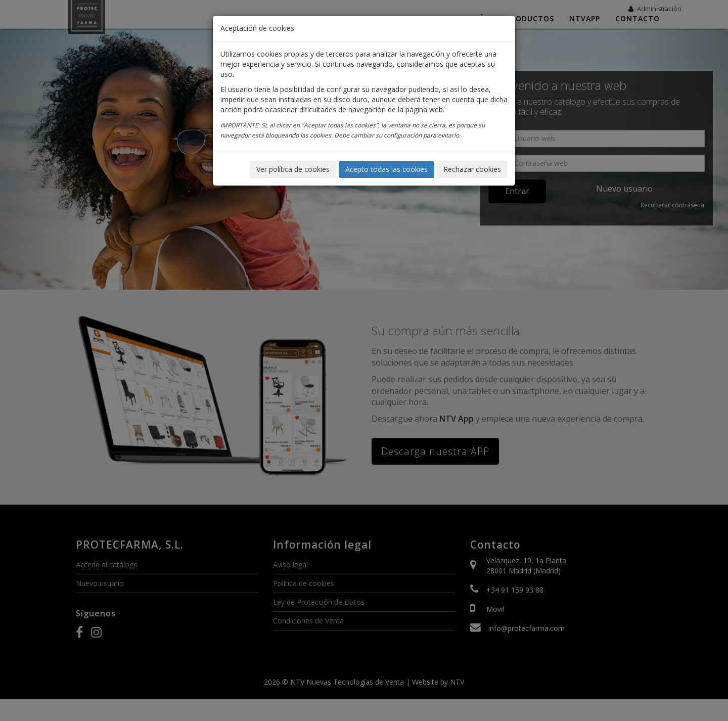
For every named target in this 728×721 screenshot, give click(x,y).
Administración (655, 9)
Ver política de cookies (293, 169)
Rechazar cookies (472, 169)
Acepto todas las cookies (386, 169)
